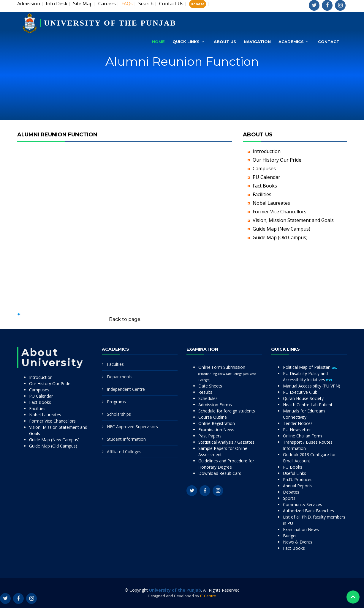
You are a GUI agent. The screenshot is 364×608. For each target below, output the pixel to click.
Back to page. (125, 319)
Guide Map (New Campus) (281, 229)
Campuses (264, 168)
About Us (225, 42)
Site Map (83, 4)
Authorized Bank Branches (308, 511)
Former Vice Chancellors (280, 212)
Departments (120, 377)
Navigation (257, 42)
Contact (329, 42)
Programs (116, 402)
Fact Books (265, 186)
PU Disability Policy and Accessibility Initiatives (307, 377)
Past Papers (210, 436)
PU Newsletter (297, 430)
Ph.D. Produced (298, 479)
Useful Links (295, 473)
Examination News (216, 430)
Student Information (126, 439)
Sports (289, 498)
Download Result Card (220, 473)
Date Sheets (210, 386)
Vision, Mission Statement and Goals (293, 220)
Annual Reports (298, 486)
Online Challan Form (302, 436)
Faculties (115, 364)
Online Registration (217, 423)
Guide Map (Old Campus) (280, 237)
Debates (291, 492)
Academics (291, 42)
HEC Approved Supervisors (132, 427)
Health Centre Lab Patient (308, 405)
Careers (107, 4)
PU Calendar (266, 177)
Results (205, 392)
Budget (290, 536)
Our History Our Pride (277, 160)
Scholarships (119, 414)
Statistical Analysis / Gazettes (226, 442)
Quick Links (186, 42)
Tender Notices (298, 423)
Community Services (303, 504)
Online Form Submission (227, 373)
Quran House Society (303, 398)
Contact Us (171, 4)
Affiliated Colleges (124, 452)
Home (158, 42)
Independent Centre (126, 389)
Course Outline (213, 417)
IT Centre (208, 596)
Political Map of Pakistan (310, 367)
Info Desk (57, 4)
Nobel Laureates (271, 203)
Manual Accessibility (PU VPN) (312, 386)
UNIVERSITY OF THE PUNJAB (110, 23)
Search (146, 4)
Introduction (267, 151)
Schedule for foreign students (227, 411)
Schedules (208, 398)
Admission (29, 4)
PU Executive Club (300, 392)
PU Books (293, 467)
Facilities (262, 194)
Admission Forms (215, 405)
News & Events (298, 542)
